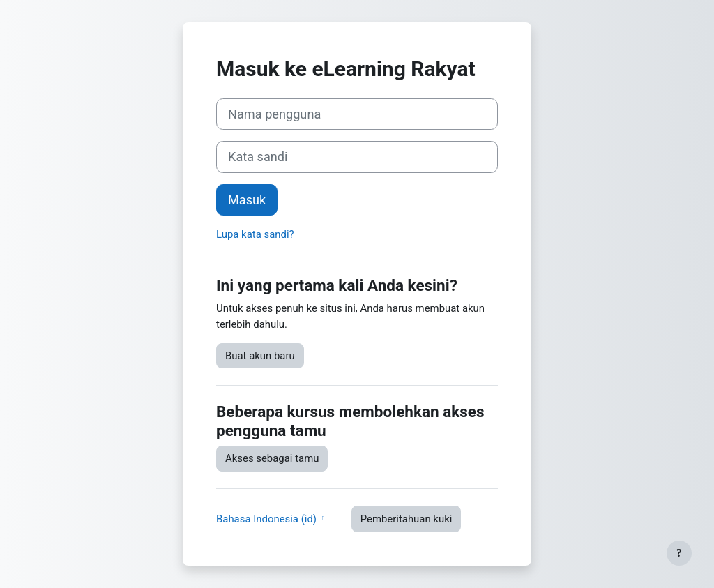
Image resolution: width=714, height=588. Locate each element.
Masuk (247, 200)
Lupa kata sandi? (255, 234)
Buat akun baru (260, 356)
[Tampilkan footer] (679, 553)
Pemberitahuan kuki (407, 519)
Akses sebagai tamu (272, 458)
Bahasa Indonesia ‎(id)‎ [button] (268, 519)
